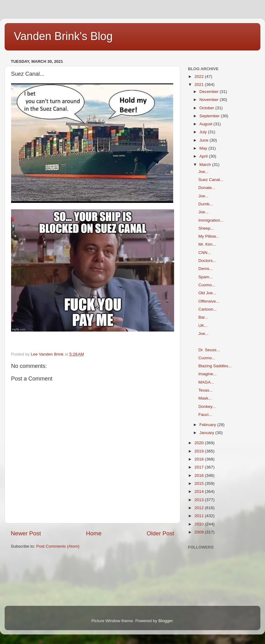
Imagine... (208, 374)
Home (94, 533)
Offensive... (209, 301)
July (204, 132)
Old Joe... (207, 293)
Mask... (205, 398)
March (206, 165)
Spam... (206, 277)
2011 (200, 516)
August (206, 124)
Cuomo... (207, 285)
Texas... (206, 390)
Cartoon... (208, 309)
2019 (200, 451)
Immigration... (211, 220)
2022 (200, 76)
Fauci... (205, 415)
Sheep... (206, 228)
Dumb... (206, 204)
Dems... (206, 269)
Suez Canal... (211, 180)
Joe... (204, 172)
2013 (200, 500)
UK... (203, 326)
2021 (200, 85)
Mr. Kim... (207, 244)
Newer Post (26, 533)
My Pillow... (209, 236)
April (204, 156)
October (207, 108)
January (207, 433)
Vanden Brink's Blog (63, 36)
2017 (200, 467)
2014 (200, 491)
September (210, 116)
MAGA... (206, 382)
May (204, 148)
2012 (200, 508)
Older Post (160, 533)
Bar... (203, 317)
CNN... (205, 253)
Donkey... (207, 407)
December (210, 92)
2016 (200, 475)
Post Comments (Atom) (58, 546)
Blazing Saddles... (215, 366)
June (204, 140)
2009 (200, 532)
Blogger (165, 621)
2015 (200, 483)
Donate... (207, 188)
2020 (200, 443)
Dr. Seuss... (209, 350)
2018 (200, 459)
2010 (200, 524)
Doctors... (207, 261)
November (210, 100)
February (208, 425)
